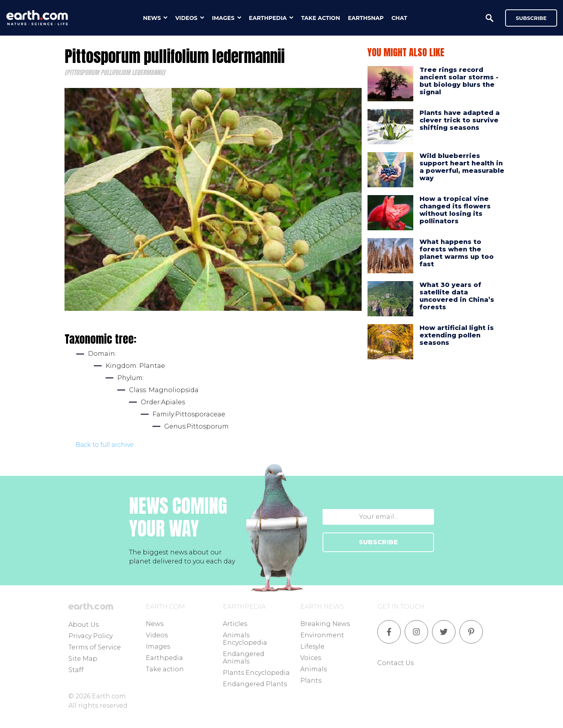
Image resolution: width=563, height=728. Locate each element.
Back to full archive (105, 445)
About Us (83, 625)
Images (158, 646)
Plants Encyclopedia (256, 673)
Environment (322, 635)
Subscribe (531, 18)
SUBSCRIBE (378, 542)
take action (321, 18)
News (155, 624)
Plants (311, 680)
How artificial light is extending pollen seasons (457, 335)
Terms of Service (95, 647)
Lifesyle (312, 646)
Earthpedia (164, 658)
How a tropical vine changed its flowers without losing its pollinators (455, 210)
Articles (235, 624)
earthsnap (366, 18)
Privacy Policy (91, 636)
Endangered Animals (244, 658)
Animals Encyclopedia (245, 639)
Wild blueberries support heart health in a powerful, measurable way (462, 167)
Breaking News (325, 624)
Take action (165, 669)
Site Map (83, 659)
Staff (76, 670)
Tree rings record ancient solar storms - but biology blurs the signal (459, 81)
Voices (311, 658)
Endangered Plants (255, 684)
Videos (157, 635)
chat (399, 18)
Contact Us (395, 663)
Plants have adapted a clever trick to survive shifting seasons (460, 120)
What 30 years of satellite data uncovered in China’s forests (457, 296)
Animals (314, 669)
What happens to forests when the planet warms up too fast (457, 253)
